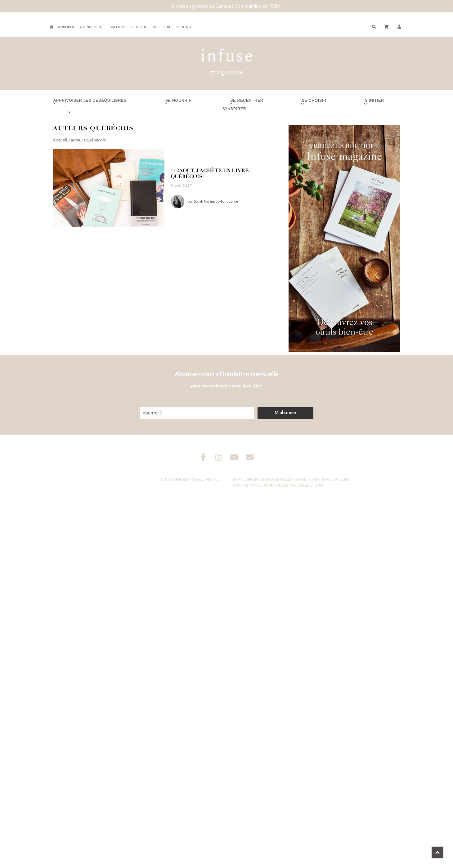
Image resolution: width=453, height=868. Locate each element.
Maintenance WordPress (260, 485)
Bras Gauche (336, 479)
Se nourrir (179, 102)
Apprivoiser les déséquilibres (90, 102)
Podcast (184, 27)
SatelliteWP (311, 485)
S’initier (375, 102)
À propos (66, 27)
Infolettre (161, 27)
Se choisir (314, 102)
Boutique (138, 27)
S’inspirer (234, 111)
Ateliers (118, 27)
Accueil (60, 140)
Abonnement (93, 27)
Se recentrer (247, 102)
